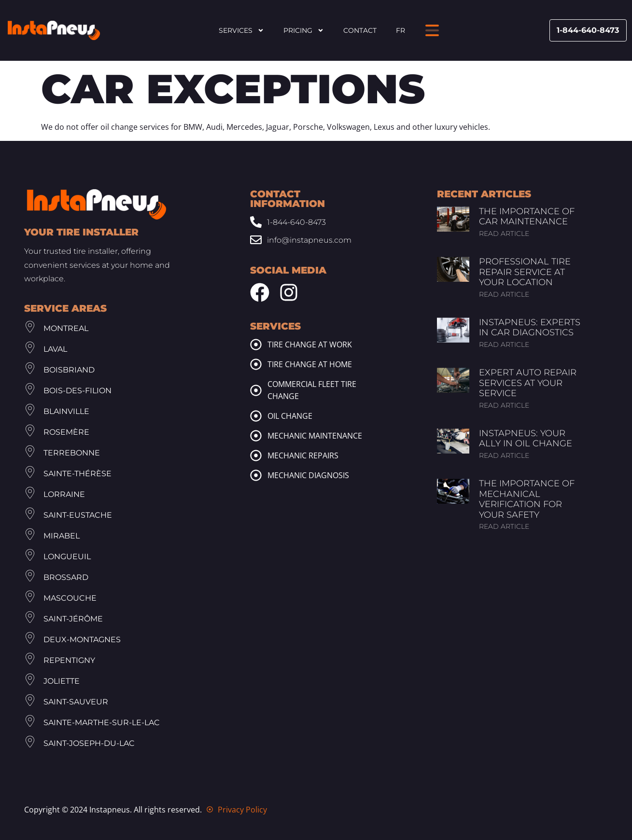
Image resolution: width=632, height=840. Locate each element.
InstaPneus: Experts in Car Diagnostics (530, 328)
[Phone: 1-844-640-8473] (308, 222)
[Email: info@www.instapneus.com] (308, 240)
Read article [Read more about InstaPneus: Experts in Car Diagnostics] (504, 344)
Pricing (304, 30)
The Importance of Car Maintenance (527, 217)
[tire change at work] (256, 344)
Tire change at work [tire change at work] (310, 344)
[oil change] (256, 416)
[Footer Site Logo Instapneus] (97, 204)
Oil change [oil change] (290, 416)
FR (400, 30)
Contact (360, 30)
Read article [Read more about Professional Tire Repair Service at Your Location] (504, 294)
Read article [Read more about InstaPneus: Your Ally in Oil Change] (504, 455)
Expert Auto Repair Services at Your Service (528, 383)
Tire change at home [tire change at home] (310, 364)
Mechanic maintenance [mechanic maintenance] (315, 436)
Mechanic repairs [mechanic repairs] (303, 455)
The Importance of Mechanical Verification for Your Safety (527, 499)
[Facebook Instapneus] (260, 292)
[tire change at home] (256, 364)
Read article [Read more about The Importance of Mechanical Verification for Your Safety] (504, 526)
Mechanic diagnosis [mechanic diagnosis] (308, 475)
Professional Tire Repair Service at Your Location (525, 272)
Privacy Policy (242, 810)
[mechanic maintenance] (256, 436)
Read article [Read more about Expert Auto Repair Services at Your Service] (504, 405)
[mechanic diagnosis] (256, 475)
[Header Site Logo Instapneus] (54, 31)
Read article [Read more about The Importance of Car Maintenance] (504, 234)
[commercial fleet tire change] (256, 390)
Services (241, 30)
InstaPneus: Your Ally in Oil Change (526, 439)
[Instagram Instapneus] (289, 292)
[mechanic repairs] (256, 455)
